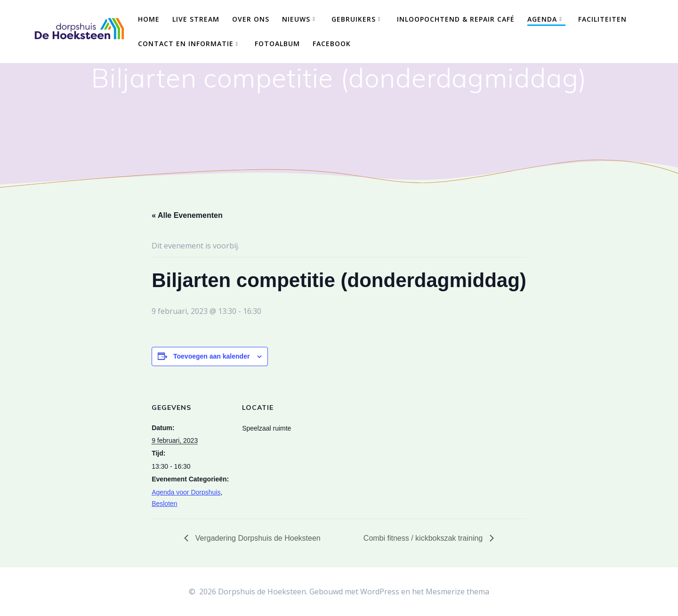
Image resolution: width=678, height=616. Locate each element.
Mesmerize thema (457, 592)
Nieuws (296, 19)
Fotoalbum (277, 44)
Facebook (332, 44)
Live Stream (196, 19)
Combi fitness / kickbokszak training (424, 538)
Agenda (542, 19)
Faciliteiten (602, 19)
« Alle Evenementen (187, 215)
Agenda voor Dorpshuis (186, 492)
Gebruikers (354, 19)
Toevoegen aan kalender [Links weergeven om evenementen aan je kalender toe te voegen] (211, 356)
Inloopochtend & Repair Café (456, 19)
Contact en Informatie (186, 44)
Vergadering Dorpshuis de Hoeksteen (257, 538)
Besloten (164, 504)
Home (149, 19)
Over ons (251, 19)
